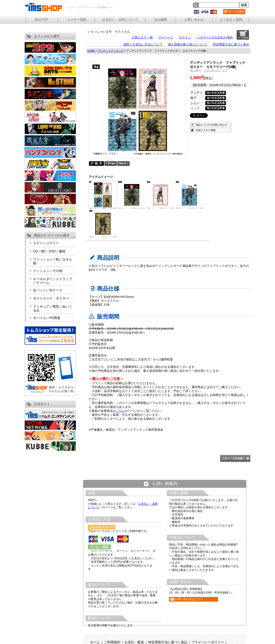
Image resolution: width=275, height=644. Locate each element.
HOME (91, 51)
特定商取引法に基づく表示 (231, 44)
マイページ (166, 37)
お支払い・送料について (120, 20)
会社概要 (161, 20)
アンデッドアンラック (111, 51)
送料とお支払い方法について (143, 44)
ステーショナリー (46, 243)
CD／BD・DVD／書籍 (49, 251)
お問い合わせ (194, 20)
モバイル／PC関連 (47, 318)
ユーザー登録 (77, 20)
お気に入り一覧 (142, 37)
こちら (120, 411)
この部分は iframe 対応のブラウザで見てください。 (165, 559)
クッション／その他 (48, 271)
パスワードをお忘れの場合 (215, 37)
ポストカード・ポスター (51, 298)
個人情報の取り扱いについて (188, 44)
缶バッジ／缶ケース (48, 290)
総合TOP (42, 20)
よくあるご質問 (231, 20)
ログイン (185, 37)
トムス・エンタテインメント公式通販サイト (43, 7)
